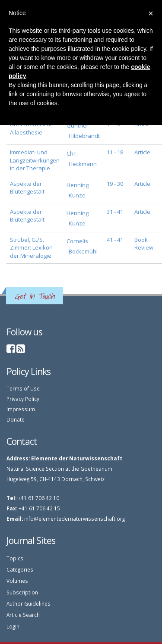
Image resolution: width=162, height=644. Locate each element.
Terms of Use (23, 388)
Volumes (17, 581)
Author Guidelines (29, 603)
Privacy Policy (23, 399)
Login (13, 626)
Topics (15, 558)
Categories (20, 569)
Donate (16, 419)
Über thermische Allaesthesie (32, 128)
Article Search (23, 615)
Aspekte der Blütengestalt (27, 188)
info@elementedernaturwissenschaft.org (75, 519)
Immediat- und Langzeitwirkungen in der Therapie (35, 160)
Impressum (21, 409)
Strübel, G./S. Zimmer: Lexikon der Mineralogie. (31, 248)
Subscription (22, 592)
